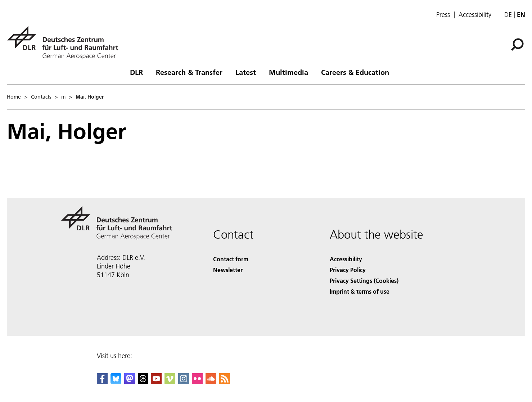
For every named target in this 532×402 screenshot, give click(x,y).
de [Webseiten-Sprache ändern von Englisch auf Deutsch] (508, 15)
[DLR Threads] (143, 382)
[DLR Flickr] (197, 382)
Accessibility (475, 15)
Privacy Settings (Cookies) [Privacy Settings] (364, 281)
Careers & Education (355, 72)
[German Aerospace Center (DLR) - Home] (66, 43)
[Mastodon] (130, 382)
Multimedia (288, 72)
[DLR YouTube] (156, 382)
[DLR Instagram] (184, 382)
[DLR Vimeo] (170, 382)
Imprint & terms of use (360, 291)
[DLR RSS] (225, 382)
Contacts (41, 97)
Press (443, 15)
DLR (136, 72)
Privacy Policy (348, 270)
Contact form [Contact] (231, 259)
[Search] (517, 45)
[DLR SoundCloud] (211, 382)
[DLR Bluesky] (116, 382)
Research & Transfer (189, 72)
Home (14, 97)
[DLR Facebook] (102, 382)
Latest (246, 72)
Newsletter (228, 270)
